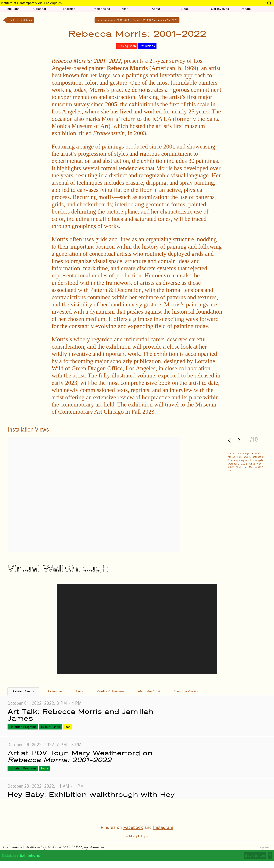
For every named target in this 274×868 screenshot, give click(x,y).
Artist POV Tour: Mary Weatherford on (80, 756)
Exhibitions (12, 9)
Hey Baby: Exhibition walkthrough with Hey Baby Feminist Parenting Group (91, 797)
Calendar (40, 9)
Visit (125, 9)
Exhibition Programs (23, 727)
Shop (185, 9)
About (156, 9)
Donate (246, 9)
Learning (69, 9)
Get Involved (220, 9)
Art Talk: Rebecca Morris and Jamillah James (80, 715)
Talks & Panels (51, 727)
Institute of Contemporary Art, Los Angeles (31, 3)
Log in (263, 847)
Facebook (133, 827)
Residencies (101, 9)
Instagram (163, 827)
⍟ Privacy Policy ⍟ (137, 836)
